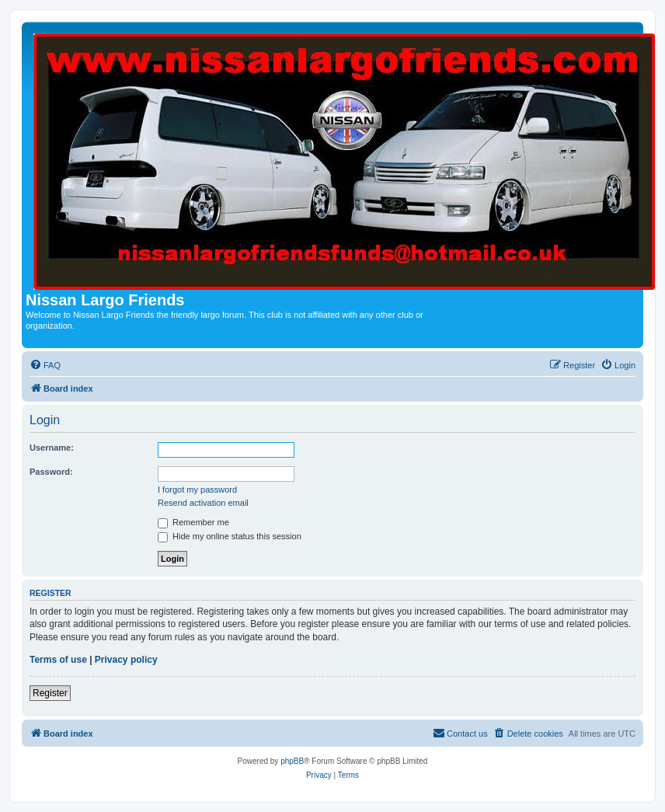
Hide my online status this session (230, 536)
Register (50, 693)
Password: (51, 472)
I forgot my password (197, 490)
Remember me (193, 522)
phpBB (292, 761)
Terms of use (58, 660)
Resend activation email (203, 503)
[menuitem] (45, 365)
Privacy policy (126, 660)
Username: (52, 448)
